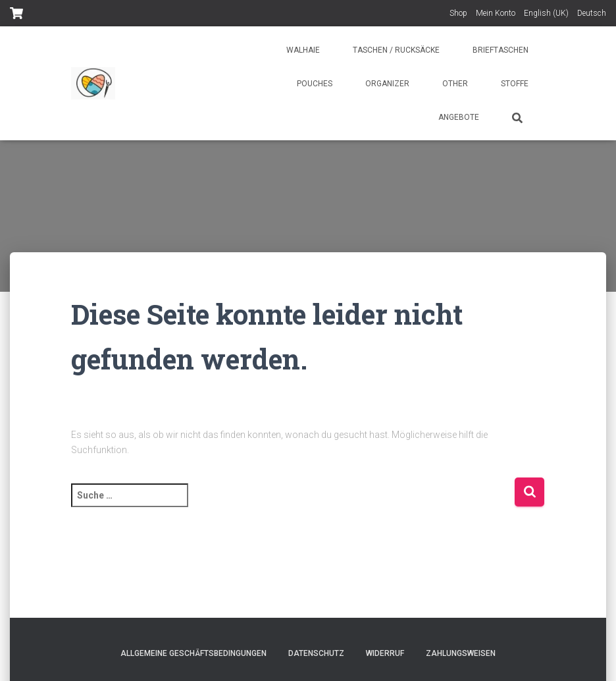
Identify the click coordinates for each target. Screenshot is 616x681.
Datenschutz (316, 653)
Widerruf (385, 653)
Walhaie (303, 50)
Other (455, 84)
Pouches (315, 84)
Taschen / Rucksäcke (396, 50)
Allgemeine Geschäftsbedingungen (193, 653)
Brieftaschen (500, 50)
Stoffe (515, 84)
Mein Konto (496, 13)
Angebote (459, 117)
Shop (458, 13)
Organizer (387, 84)
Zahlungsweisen (461, 653)
